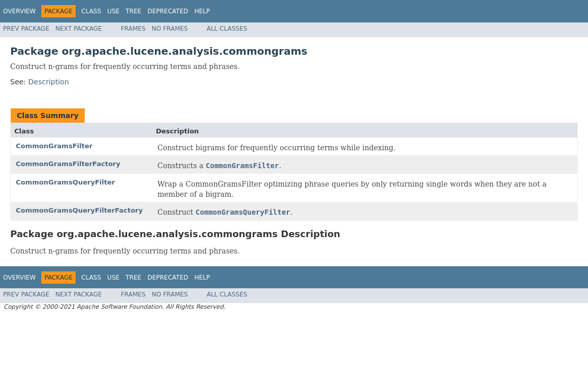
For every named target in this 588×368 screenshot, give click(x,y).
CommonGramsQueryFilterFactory (79, 210)
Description (48, 82)
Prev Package (26, 29)
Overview (19, 11)
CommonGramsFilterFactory (68, 164)
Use (113, 11)
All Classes (227, 29)
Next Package (79, 29)
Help (202, 11)
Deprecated (168, 11)
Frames (133, 29)
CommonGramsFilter (54, 146)
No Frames (170, 29)
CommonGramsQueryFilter (65, 182)
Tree (133, 11)
